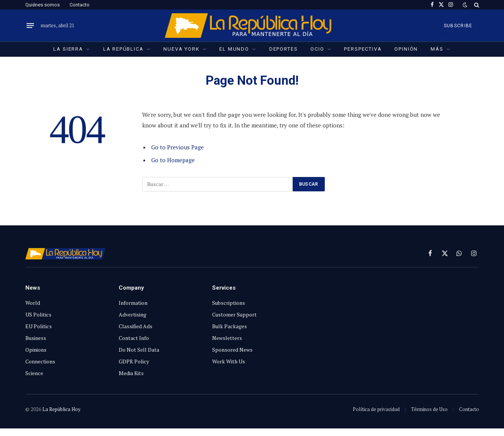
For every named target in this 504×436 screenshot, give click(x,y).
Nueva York (181, 49)
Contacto (80, 5)
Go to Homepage (173, 160)
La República (123, 49)
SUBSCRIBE (458, 26)
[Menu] (30, 26)
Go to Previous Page (178, 147)
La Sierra (68, 49)
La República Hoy (61, 409)
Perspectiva (363, 49)
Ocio (317, 49)
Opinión (406, 49)
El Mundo (234, 49)
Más (437, 49)
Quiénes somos (43, 5)
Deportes (284, 49)
